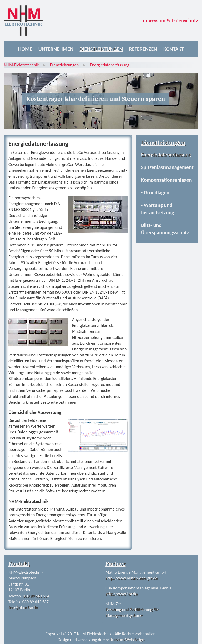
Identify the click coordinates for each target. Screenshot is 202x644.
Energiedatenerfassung (166, 155)
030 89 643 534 (36, 596)
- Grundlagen (155, 192)
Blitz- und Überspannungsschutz (165, 229)
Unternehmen (56, 49)
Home (25, 49)
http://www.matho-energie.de (132, 578)
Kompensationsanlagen (166, 180)
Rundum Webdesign (127, 640)
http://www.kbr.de (121, 594)
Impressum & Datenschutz (170, 21)
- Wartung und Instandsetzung (158, 209)
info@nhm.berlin (23, 608)
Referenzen (143, 49)
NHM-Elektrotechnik (21, 65)
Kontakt (174, 49)
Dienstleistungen (101, 49)
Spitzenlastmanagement (167, 167)
